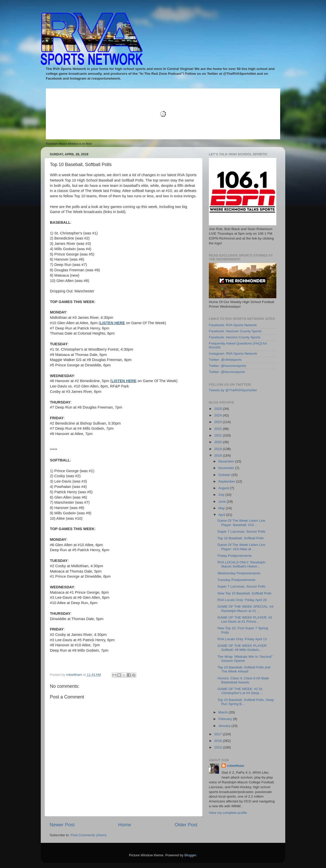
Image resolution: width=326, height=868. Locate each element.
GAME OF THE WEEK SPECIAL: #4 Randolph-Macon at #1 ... (246, 609)
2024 (219, 415)
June (222, 502)
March (223, 712)
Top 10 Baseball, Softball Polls (241, 538)
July (222, 495)
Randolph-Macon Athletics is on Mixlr (69, 144)
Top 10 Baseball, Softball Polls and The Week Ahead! (244, 669)
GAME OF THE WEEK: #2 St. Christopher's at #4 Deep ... (240, 691)
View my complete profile (228, 813)
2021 (219, 435)
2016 (219, 741)
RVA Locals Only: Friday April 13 (242, 639)
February (226, 719)
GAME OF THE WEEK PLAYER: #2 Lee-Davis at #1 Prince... (245, 619)
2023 (219, 422)
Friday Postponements (235, 556)
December (227, 461)
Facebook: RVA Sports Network (233, 325)
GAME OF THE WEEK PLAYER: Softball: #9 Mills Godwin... (242, 648)
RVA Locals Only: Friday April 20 (242, 600)
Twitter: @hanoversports (228, 366)
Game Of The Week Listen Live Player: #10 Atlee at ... (241, 547)
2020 (219, 442)
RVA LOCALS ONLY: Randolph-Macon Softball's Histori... (242, 564)
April (222, 515)
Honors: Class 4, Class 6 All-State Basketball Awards (243, 680)
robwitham (235, 766)
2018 (219, 455)
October (225, 475)
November (227, 468)
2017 (219, 734)
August (224, 488)
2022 (219, 429)
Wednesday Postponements (239, 573)
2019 (219, 449)
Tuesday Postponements (236, 580)
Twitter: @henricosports (227, 372)
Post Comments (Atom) (89, 835)
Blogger (190, 855)
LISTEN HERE (112, 323)
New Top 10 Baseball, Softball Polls (244, 593)
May (222, 508)
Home (125, 825)
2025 (219, 409)
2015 (219, 747)
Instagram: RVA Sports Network (233, 354)
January (225, 726)
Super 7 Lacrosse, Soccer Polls (241, 532)
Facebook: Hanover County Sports (235, 331)
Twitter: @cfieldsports (225, 360)
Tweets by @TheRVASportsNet (233, 390)
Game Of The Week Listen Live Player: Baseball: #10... (241, 523)
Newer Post (62, 825)
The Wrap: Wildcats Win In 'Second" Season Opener (245, 659)
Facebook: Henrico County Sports (235, 337)
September (227, 481)
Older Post (186, 825)
